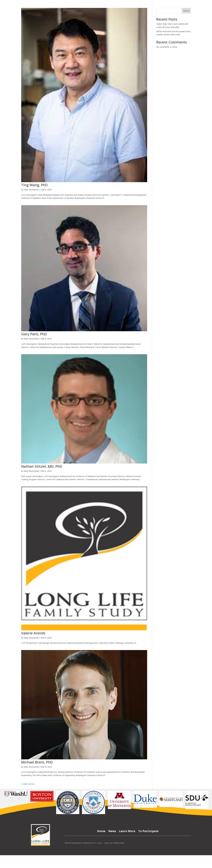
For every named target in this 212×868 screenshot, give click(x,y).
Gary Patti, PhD (34, 334)
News (112, 831)
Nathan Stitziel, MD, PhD (42, 466)
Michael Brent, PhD (37, 762)
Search (186, 11)
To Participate (148, 831)
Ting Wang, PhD (34, 185)
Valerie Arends (33, 633)
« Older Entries (28, 784)
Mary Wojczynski (31, 190)
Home (101, 831)
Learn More (127, 831)
